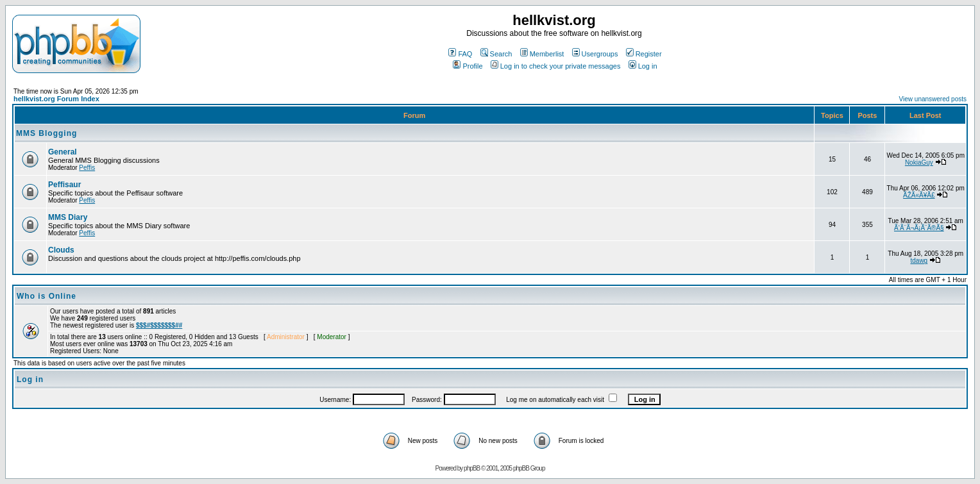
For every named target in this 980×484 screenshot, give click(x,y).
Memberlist (542, 54)
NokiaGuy (919, 163)
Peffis (87, 168)
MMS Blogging (46, 133)
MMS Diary (68, 217)
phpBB (472, 468)
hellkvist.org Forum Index (56, 99)
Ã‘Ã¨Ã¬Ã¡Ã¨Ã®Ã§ (919, 228)
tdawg (919, 261)
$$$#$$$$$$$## (159, 325)
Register (644, 54)
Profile (468, 66)
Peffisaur (64, 185)
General (63, 152)
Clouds (61, 250)
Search (496, 54)
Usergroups (595, 54)
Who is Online (46, 296)
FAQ (460, 54)
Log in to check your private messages (556, 66)
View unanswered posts (933, 99)
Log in (643, 66)
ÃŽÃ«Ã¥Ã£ (919, 195)
